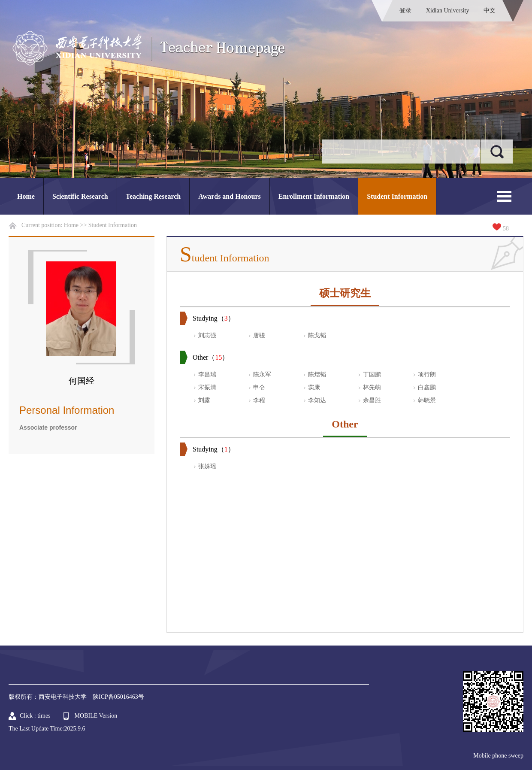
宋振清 (207, 387)
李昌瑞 (207, 374)
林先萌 (372, 387)
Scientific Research (80, 196)
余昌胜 (372, 400)
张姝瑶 (207, 466)
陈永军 (262, 374)
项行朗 (427, 374)
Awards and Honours (230, 196)
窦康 (314, 387)
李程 (259, 400)
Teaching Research (153, 196)
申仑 (259, 387)
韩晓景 (427, 400)
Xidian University (448, 11)
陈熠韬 (317, 374)
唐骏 (259, 335)
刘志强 (207, 335)
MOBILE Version (96, 716)
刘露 (204, 400)
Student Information (397, 196)
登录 (405, 11)
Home (26, 196)
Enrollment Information (314, 196)
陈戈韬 (317, 335)
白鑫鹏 (427, 387)
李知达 (317, 400)
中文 (490, 11)
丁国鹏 (372, 374)
